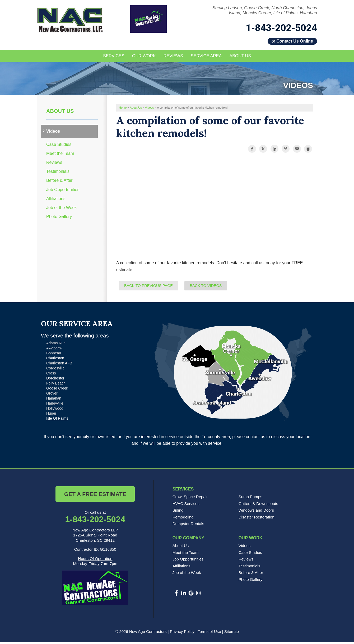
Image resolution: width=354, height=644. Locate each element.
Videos (53, 133)
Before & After (59, 182)
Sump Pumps (250, 499)
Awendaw (54, 350)
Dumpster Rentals (188, 526)
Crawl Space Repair (190, 499)
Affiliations (56, 200)
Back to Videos (206, 288)
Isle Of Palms (57, 420)
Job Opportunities (63, 191)
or (292, 41)
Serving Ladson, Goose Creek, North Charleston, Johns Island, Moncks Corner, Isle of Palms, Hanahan (265, 10)
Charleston (55, 360)
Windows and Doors (256, 512)
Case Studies (59, 146)
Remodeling (183, 519)
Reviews (54, 164)
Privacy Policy (182, 633)
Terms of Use (209, 633)
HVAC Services (186, 505)
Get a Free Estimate (95, 496)
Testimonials (58, 173)
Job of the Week (61, 209)
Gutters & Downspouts (258, 505)
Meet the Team (60, 155)
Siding (178, 512)
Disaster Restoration (257, 519)
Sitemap (232, 633)
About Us (60, 113)
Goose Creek (57, 390)
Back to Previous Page (148, 288)
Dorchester (55, 380)
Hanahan (54, 400)
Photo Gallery (59, 218)
